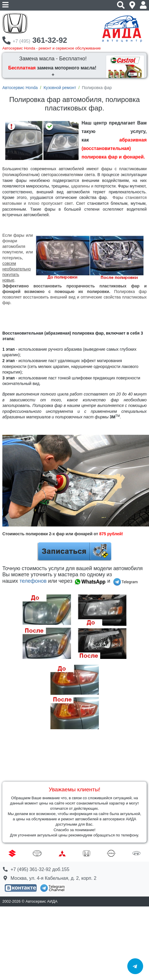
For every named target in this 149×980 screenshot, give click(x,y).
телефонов (33, 581)
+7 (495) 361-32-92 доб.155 (40, 869)
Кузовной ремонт (60, 88)
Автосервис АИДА (42, 901)
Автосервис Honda (20, 88)
